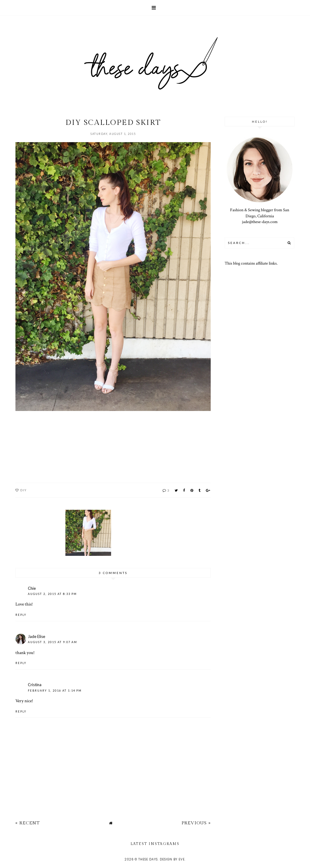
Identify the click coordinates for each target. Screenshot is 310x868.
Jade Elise (36, 636)
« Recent (28, 823)
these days (148, 859)
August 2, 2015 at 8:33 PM (52, 594)
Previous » (196, 823)
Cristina (35, 685)
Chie (32, 588)
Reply (21, 615)
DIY (24, 490)
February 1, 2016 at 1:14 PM (55, 691)
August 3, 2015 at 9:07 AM (53, 642)
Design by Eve (172, 859)
